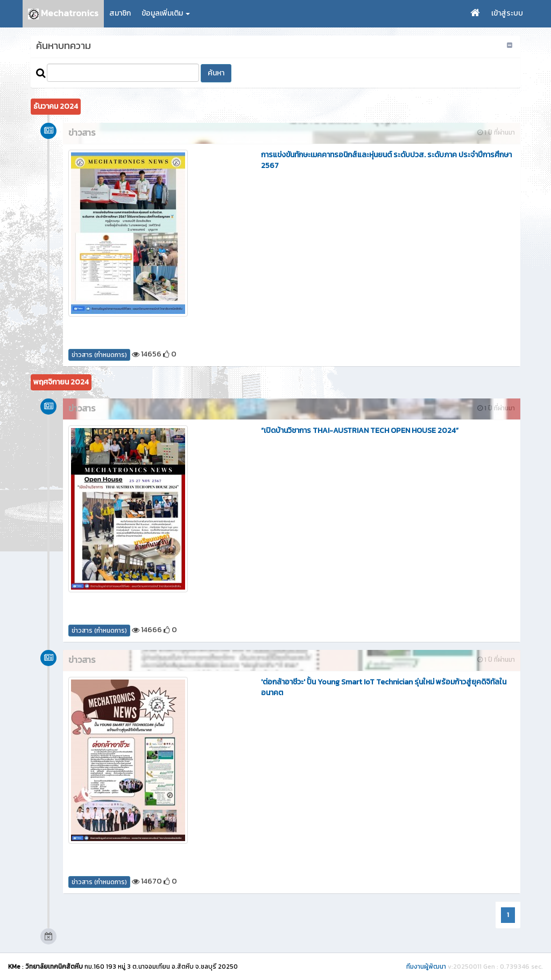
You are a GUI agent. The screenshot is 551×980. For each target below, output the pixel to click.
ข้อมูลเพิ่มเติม (166, 13)
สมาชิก (120, 13)
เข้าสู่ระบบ (507, 13)
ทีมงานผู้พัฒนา (426, 967)
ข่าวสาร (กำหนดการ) (99, 355)
